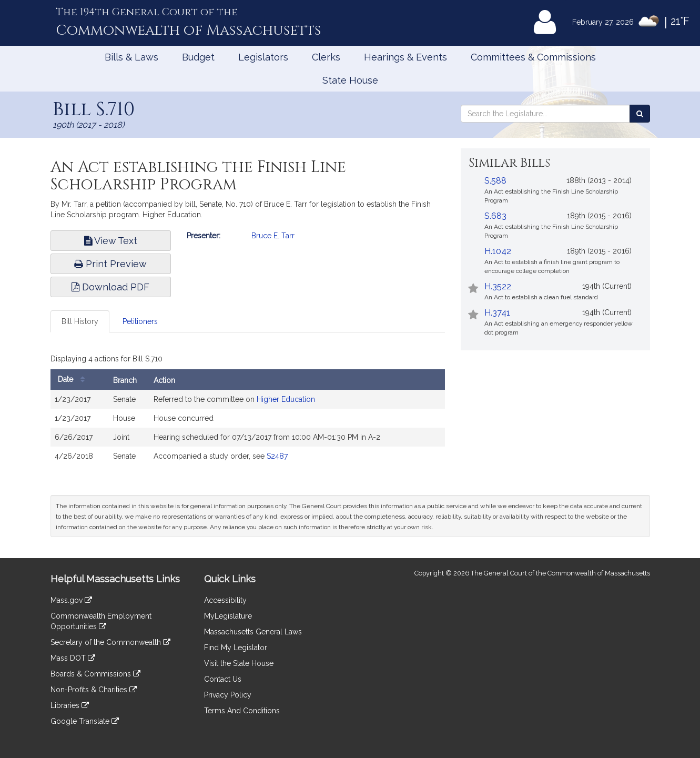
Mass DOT (73, 658)
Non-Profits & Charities (94, 690)
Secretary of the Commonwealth (110, 642)
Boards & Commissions (95, 674)
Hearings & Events (405, 57)
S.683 (495, 216)
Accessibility (225, 600)
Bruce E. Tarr (273, 236)
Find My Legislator (236, 648)
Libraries (70, 705)
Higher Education (286, 399)
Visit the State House (239, 663)
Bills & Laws (131, 57)
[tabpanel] (248, 411)
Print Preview (110, 264)
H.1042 (498, 251)
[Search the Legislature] (640, 114)
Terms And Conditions (242, 711)
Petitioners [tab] (140, 321)
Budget (198, 57)
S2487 (277, 456)
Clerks (326, 57)
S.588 (495, 181)
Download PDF (110, 287)
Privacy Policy (228, 695)
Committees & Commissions (533, 57)
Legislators (263, 57)
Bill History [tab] (80, 321)
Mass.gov (71, 600)
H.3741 (497, 313)
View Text (111, 241)
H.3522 (498, 286)
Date (74, 380)
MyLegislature (228, 616)
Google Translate (85, 721)
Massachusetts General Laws (253, 632)
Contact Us (223, 679)
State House (350, 80)
